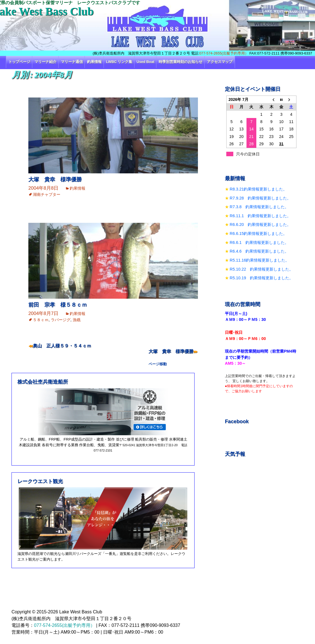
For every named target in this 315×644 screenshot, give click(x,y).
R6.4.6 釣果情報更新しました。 (259, 251)
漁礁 (77, 320)
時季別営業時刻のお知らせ (181, 62)
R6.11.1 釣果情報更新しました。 (260, 216)
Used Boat (146, 62)
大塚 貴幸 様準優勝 (55, 179)
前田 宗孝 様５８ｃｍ (58, 305)
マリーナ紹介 (45, 62)
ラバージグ (61, 320)
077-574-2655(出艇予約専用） (224, 53)
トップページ (19, 62)
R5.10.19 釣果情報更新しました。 (261, 278)
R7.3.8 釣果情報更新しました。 (259, 207)
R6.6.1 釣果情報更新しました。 (259, 242)
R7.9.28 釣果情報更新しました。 (260, 198)
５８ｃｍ (41, 320)
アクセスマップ (220, 62)
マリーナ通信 (72, 62)
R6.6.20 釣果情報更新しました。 (260, 225)
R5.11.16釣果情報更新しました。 (259, 260)
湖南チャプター (47, 194)
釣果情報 (94, 62)
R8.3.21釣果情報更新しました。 (258, 189)
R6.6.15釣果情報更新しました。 (258, 233)
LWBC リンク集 (119, 62)
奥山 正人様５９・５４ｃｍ (62, 346)
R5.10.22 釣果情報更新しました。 (261, 269)
